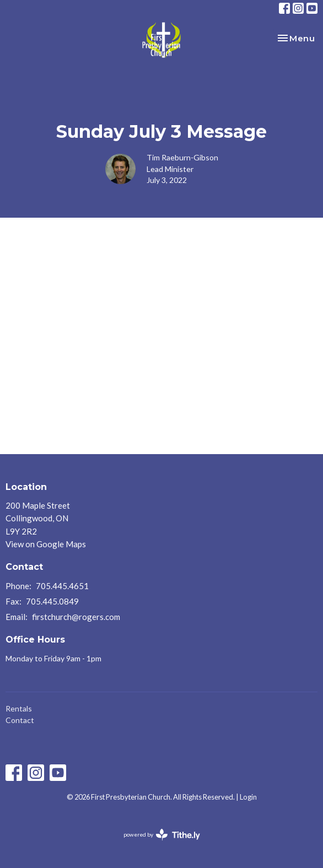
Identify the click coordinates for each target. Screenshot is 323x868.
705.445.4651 (62, 586)
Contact (20, 720)
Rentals (19, 708)
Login (248, 797)
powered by (162, 835)
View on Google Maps (46, 544)
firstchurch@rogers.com (76, 617)
